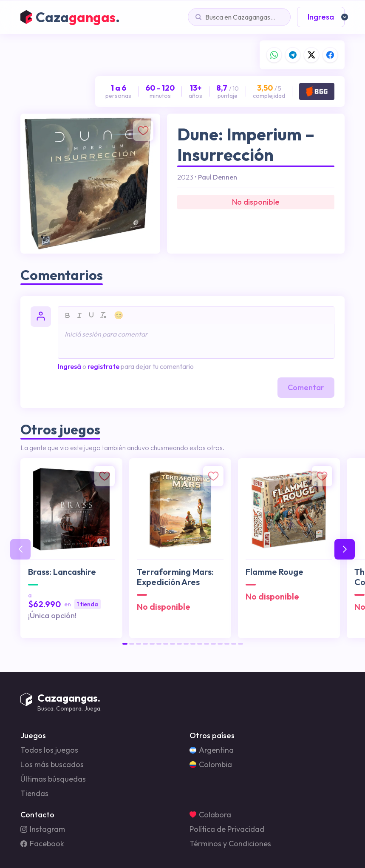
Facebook (42, 844)
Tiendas (34, 794)
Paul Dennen (218, 177)
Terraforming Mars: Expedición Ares (175, 577)
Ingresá (69, 366)
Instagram (43, 829)
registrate (103, 366)
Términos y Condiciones (230, 844)
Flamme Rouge (274, 572)
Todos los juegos (49, 750)
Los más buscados (52, 765)
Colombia (211, 765)
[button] (125, 644)
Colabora (210, 815)
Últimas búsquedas (53, 779)
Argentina (212, 750)
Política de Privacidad (227, 829)
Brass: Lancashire (62, 572)
